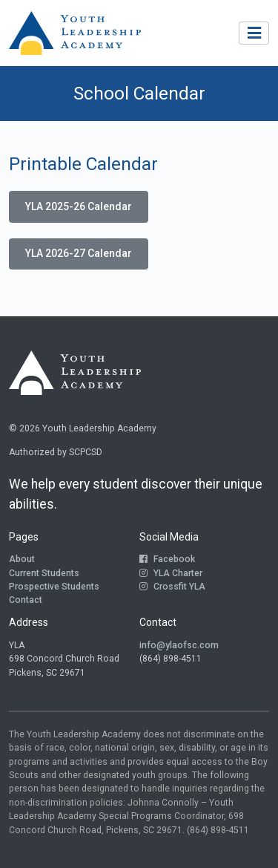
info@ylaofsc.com (179, 645)
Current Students (44, 573)
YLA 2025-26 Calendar (79, 206)
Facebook (167, 559)
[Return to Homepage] (75, 33)
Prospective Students (54, 587)
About (22, 559)
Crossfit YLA (172, 587)
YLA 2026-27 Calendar (79, 253)
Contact (26, 600)
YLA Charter (171, 573)
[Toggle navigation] (254, 33)
